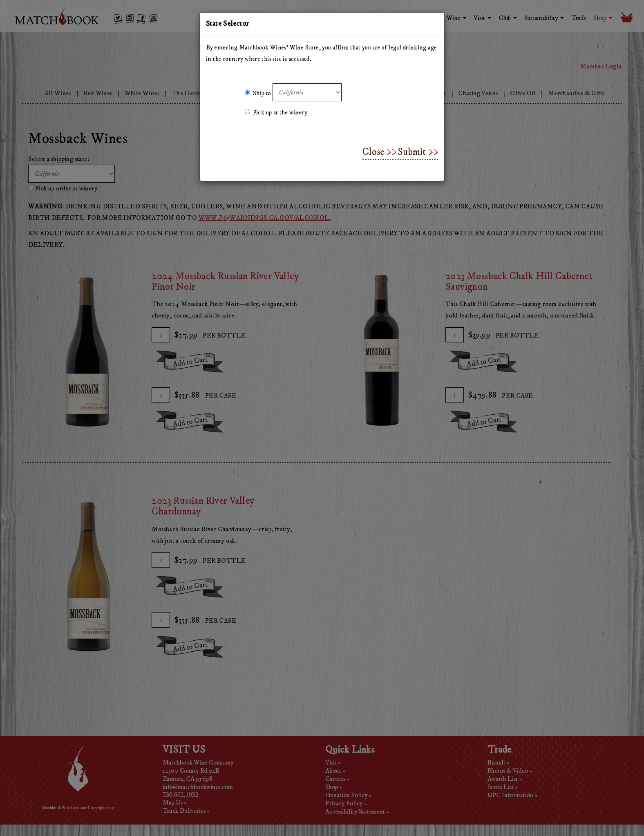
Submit (412, 152)
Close (373, 152)
